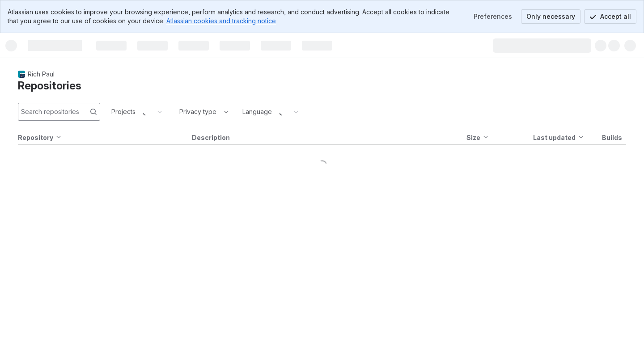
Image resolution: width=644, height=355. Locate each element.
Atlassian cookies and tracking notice (221, 21)
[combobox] (180, 112)
